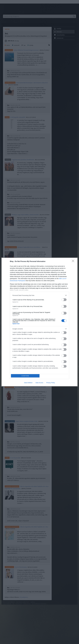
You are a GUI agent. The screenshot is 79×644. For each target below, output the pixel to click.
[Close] (74, 262)
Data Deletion (28, 383)
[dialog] (39, 322)
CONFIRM (25, 376)
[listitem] (39, 295)
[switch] (64, 300)
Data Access (39, 383)
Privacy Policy (51, 383)
